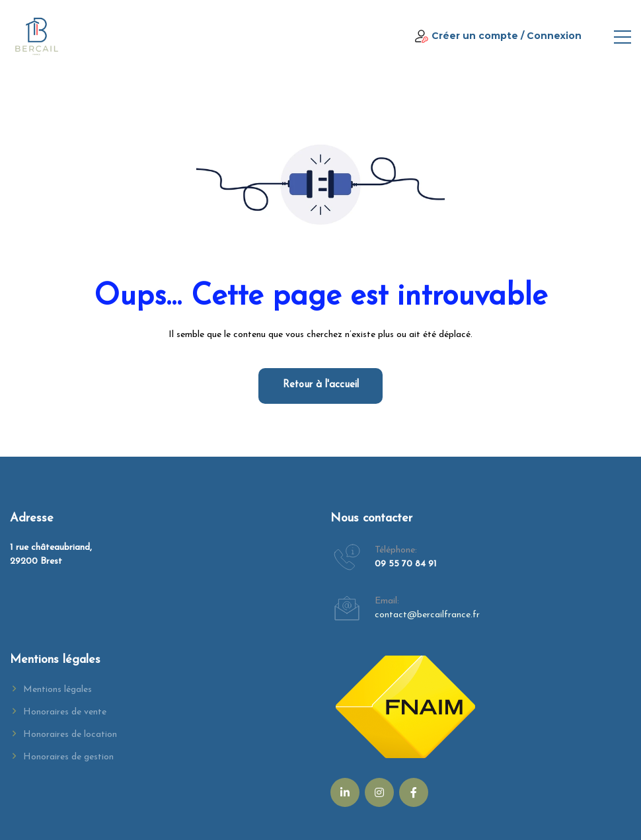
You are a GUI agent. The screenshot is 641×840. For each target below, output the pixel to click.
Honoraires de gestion (68, 757)
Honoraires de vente (65, 712)
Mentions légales (57, 690)
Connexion (554, 36)
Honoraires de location (70, 735)
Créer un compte (475, 36)
